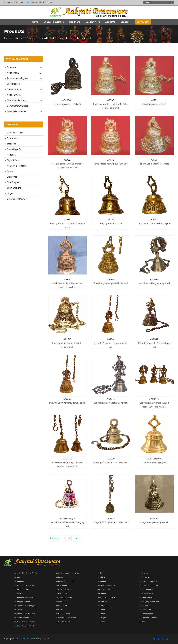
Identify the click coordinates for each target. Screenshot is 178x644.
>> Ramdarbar (146, 606)
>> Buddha (19, 577)
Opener (10, 171)
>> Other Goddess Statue (25, 585)
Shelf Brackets (14, 188)
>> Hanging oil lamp (22, 601)
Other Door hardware (17, 199)
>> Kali (142, 622)
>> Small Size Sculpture (149, 585)
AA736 (67, 220)
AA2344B (154, 399)
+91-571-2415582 (14, 2)
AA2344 (111, 399)
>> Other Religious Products (26, 626)
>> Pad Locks (62, 593)
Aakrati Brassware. (27, 639)
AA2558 (111, 459)
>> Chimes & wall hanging (25, 606)
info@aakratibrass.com (40, 2)
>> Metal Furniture (105, 589)
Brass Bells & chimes (51, 38)
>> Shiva (101, 577)
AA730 (111, 100)
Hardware (75, 22)
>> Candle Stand (63, 622)
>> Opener (102, 593)
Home (35, 22)
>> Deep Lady (145, 610)
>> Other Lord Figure (148, 581)
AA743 (154, 220)
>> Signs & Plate (146, 593)
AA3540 (154, 519)
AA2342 (154, 339)
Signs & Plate (13, 160)
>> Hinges (102, 618)
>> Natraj (60, 610)
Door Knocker (13, 138)
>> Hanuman (19, 581)
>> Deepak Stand (63, 614)
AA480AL (67, 100)
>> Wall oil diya (62, 601)
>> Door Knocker (146, 589)
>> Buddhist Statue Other (25, 614)
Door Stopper (13, 182)
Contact (125, 22)
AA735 (154, 160)
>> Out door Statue (22, 589)
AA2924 (111, 519)
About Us (110, 22)
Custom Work (93, 22)
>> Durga (102, 622)
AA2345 (67, 459)
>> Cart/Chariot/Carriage (25, 622)
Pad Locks (12, 155)
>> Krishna (144, 573)
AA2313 (67, 339)
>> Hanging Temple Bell (149, 601)
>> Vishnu (102, 581)
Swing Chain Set (15, 149)
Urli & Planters (14, 84)
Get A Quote (143, 22)
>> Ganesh (102, 573)
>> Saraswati (145, 577)
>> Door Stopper (146, 614)
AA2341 (111, 339)
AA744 (67, 279)
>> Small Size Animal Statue (68, 573)
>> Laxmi (60, 577)
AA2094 (154, 279)
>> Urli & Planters (63, 585)
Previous (54, 538)
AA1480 (111, 279)
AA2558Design (67, 519)
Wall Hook (11, 144)
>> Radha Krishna (105, 606)
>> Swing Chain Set (64, 597)
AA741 (111, 220)
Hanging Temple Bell (79, 38)
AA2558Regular (154, 459)
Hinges (10, 193)
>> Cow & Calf (62, 606)
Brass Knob (12, 177)
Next (77, 538)
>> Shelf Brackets (22, 618)
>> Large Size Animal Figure (26, 573)
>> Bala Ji (18, 610)
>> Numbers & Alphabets (25, 597)
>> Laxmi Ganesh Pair (65, 581)
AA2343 (67, 399)
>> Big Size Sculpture (107, 585)
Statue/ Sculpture (54, 22)
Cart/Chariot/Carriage (18, 106)
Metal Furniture (14, 95)
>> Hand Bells (103, 601)
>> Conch (102, 610)
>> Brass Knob (104, 614)
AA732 (67, 160)
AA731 (154, 100)
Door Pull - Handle (15, 133)
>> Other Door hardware (66, 618)
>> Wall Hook (19, 593)
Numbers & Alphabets (17, 166)
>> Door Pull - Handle (148, 618)
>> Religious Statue (64, 589)
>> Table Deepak (146, 597)
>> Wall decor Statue (106, 597)
